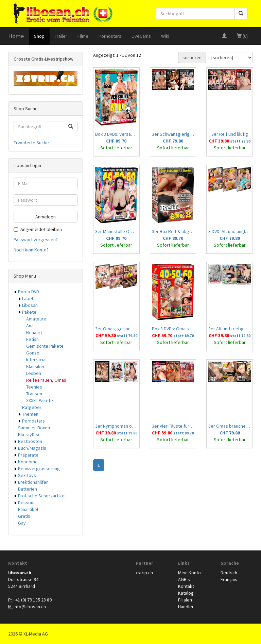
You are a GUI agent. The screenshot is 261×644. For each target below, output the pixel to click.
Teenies (34, 387)
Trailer (61, 36)
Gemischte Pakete (45, 346)
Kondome (28, 462)
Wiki (165, 36)
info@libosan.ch (30, 607)
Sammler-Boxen (34, 428)
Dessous (27, 502)
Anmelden (46, 217)
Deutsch (229, 573)
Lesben (34, 373)
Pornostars (110, 36)
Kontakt (186, 586)
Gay (22, 523)
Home (16, 36)
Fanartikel (28, 509)
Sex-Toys (27, 475)
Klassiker (36, 366)
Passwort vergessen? (36, 240)
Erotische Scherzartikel (42, 496)
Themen (30, 414)
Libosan (30, 305)
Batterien (28, 489)
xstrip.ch (144, 573)
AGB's (184, 579)
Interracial (36, 360)
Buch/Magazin (32, 448)
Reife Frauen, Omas (46, 380)
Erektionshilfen (33, 482)
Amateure (36, 319)
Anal (30, 326)
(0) (242, 36)
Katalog (186, 593)
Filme (83, 36)
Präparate (28, 455)
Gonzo (33, 353)
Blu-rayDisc (29, 434)
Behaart (34, 332)
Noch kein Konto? (31, 250)
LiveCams (141, 36)
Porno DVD (29, 292)
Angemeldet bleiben (38, 229)
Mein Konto (189, 573)
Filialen (185, 600)
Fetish (32, 339)
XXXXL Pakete (40, 400)
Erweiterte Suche (31, 143)
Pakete (29, 312)
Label (28, 298)
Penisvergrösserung (39, 468)
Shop (39, 36)
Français (229, 579)
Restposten (30, 441)
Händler (186, 607)
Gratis (24, 516)
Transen (34, 394)
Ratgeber (32, 407)
